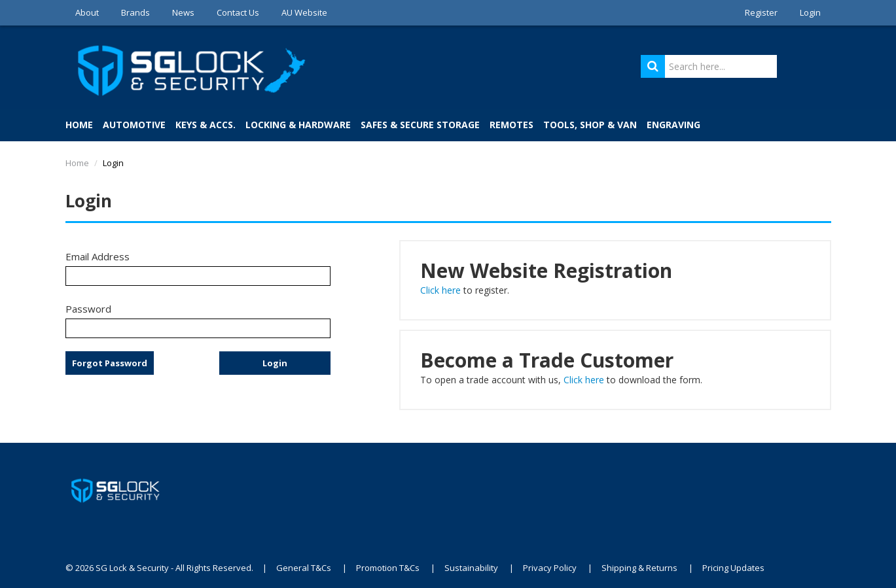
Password (88, 309)
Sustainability (471, 568)
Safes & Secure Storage (420, 125)
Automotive (134, 125)
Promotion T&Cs (388, 568)
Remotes (511, 125)
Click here (440, 290)
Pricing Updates (734, 568)
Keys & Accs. (206, 125)
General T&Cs (304, 568)
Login (810, 12)
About (87, 12)
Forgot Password (110, 363)
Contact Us (238, 12)
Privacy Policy (550, 568)
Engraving (673, 125)
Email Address (98, 256)
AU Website (304, 12)
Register (761, 12)
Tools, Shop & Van (590, 125)
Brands (135, 12)
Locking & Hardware (298, 125)
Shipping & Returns (639, 568)
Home (79, 125)
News (183, 12)
